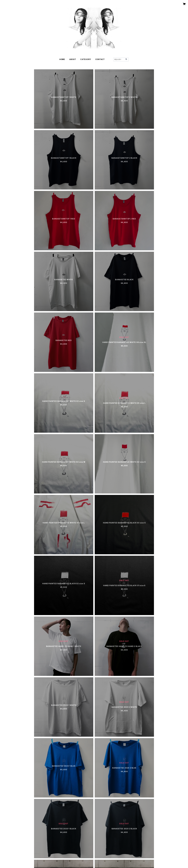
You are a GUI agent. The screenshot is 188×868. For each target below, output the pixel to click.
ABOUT (73, 59)
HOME (62, 59)
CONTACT (100, 59)
